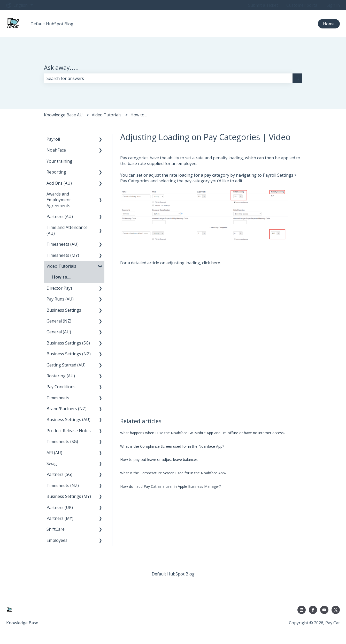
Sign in (333, 5)
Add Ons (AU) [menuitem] (59, 183)
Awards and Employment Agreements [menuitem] (59, 200)
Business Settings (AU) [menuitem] (68, 420)
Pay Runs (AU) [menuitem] (60, 299)
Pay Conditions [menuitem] (61, 387)
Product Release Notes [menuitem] (69, 431)
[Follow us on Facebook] (313, 610)
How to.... (139, 115)
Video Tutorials (107, 115)
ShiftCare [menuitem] (56, 529)
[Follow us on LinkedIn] (302, 610)
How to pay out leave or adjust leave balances (159, 459)
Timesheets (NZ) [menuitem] (63, 485)
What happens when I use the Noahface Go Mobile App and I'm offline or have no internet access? (203, 433)
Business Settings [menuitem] (64, 310)
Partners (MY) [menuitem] (60, 518)
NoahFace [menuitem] (56, 150)
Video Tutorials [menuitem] (61, 266)
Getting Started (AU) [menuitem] (66, 365)
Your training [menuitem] (59, 161)
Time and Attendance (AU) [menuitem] (67, 230)
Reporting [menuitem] (56, 172)
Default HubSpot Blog (52, 24)
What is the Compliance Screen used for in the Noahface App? (172, 446)
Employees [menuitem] (57, 540)
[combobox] (168, 78)
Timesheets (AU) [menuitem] (63, 244)
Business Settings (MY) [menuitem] (69, 496)
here (216, 263)
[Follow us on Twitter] (336, 610)
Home (329, 24)
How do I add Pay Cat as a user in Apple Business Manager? (170, 486)
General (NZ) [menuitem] (59, 321)
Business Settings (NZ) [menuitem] (69, 354)
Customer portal (302, 5)
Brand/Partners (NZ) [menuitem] (67, 409)
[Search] (297, 78)
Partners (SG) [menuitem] (59, 474)
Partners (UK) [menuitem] (60, 507)
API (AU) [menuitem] (54, 453)
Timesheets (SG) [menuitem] (62, 441)
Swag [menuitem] (52, 463)
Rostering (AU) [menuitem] (61, 376)
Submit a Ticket (263, 5)
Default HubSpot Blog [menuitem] (173, 574)
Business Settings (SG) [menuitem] (68, 343)
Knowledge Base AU (63, 115)
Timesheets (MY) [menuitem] (63, 255)
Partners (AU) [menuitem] (60, 216)
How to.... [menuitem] (62, 277)
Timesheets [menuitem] (58, 398)
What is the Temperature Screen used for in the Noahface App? (173, 473)
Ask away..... (61, 68)
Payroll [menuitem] (53, 139)
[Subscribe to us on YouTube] (324, 610)
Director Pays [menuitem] (60, 288)
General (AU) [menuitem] (59, 332)
